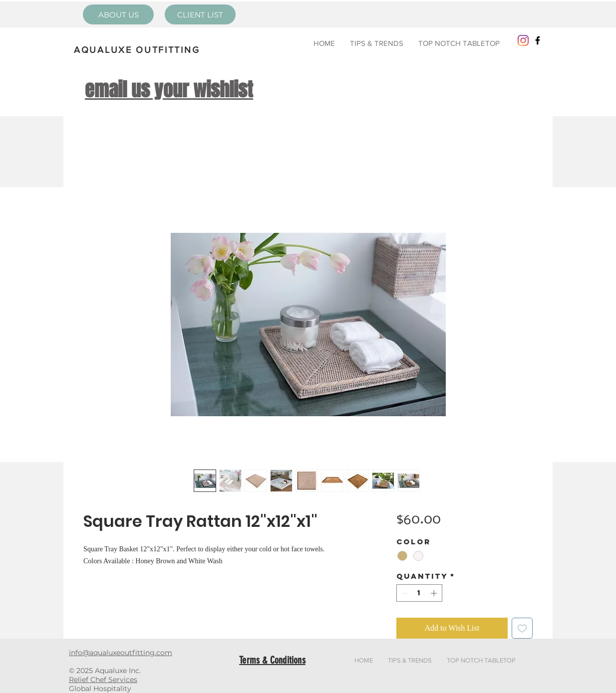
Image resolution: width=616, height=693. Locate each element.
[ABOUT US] (118, 14)
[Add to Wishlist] (522, 628)
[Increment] (435, 593)
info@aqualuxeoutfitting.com (121, 653)
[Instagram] (523, 40)
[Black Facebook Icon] (538, 40)
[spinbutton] (419, 593)
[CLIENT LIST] (200, 14)
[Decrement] (404, 593)
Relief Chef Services (103, 680)
